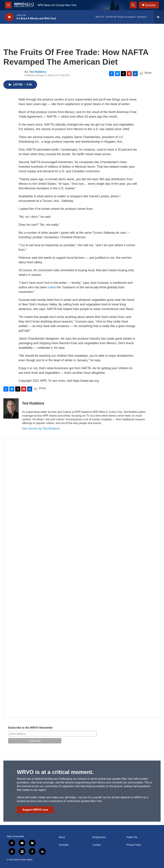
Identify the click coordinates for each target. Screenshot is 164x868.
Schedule (64, 845)
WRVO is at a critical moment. (55, 772)
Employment (99, 837)
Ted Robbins (38, 72)
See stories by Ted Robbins (41, 428)
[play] (9, 17)
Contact (97, 845)
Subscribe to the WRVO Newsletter (31, 728)
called (52, 287)
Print (148, 73)
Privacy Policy (134, 845)
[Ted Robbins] (11, 408)
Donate (150, 5)
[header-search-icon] (133, 5)
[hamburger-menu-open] (8, 5)
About (62, 837)
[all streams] (159, 17)
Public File (132, 837)
